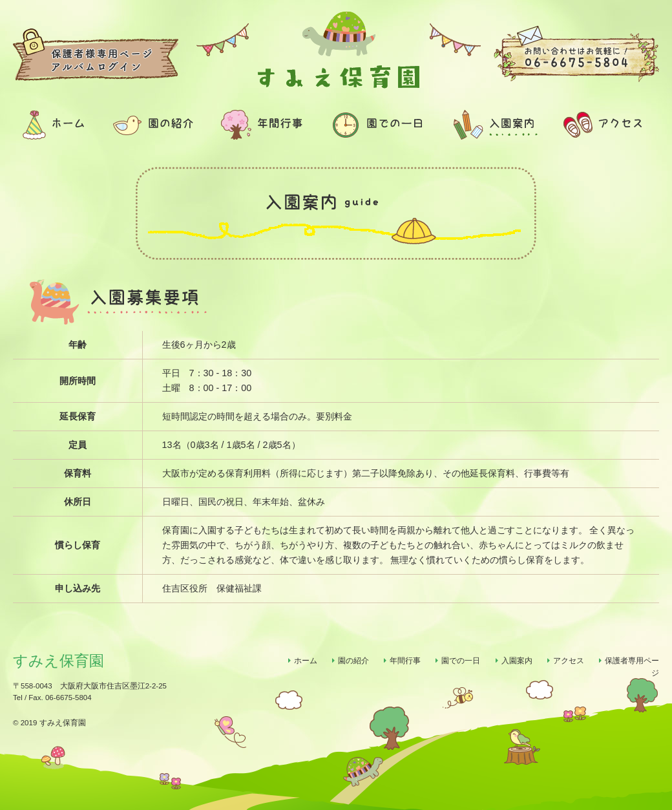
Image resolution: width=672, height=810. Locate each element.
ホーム (306, 661)
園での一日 (461, 661)
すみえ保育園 (58, 661)
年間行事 (405, 661)
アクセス (569, 661)
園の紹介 (353, 661)
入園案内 (517, 661)
